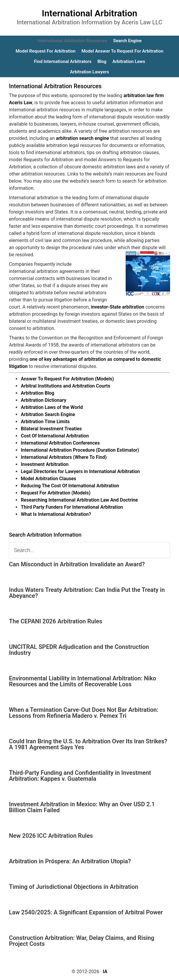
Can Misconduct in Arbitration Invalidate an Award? (77, 564)
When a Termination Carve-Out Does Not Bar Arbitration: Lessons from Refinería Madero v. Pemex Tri (84, 713)
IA (105, 972)
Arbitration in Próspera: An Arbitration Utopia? (70, 861)
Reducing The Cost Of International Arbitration (70, 486)
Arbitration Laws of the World (52, 407)
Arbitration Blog (37, 393)
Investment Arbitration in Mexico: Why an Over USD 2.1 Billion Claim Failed (82, 807)
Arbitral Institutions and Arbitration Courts (65, 386)
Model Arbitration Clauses (48, 479)
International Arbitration (89, 13)
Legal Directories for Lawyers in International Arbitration (80, 471)
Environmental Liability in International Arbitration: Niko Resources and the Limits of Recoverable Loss (83, 681)
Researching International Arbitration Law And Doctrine (79, 500)
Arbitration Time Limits (45, 422)
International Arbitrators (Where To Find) (64, 457)
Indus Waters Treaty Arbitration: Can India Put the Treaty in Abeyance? (87, 593)
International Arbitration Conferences (60, 443)
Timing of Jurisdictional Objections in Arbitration (73, 887)
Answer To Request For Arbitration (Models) (67, 379)
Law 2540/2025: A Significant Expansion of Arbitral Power (86, 912)
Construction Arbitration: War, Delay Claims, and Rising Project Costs (81, 941)
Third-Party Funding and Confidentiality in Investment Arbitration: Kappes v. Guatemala (80, 776)
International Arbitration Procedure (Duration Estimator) (80, 450)
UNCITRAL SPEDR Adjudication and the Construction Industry (79, 650)
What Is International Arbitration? (56, 514)
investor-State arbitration (118, 307)
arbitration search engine (83, 138)
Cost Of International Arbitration (55, 436)
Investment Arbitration (45, 464)
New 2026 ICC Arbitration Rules (51, 836)
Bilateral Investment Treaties (51, 429)
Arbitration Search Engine (48, 414)
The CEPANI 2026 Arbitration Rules (56, 621)
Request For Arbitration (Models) (56, 493)
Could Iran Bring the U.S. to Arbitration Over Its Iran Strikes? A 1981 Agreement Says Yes (88, 744)
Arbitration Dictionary (43, 400)
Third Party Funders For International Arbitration (72, 507)
